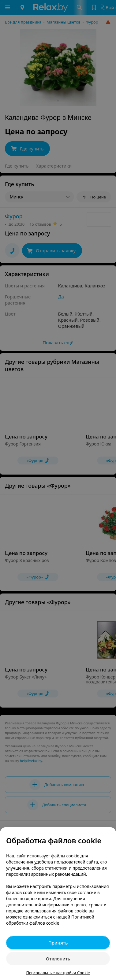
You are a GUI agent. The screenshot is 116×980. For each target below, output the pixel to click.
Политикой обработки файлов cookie (50, 920)
